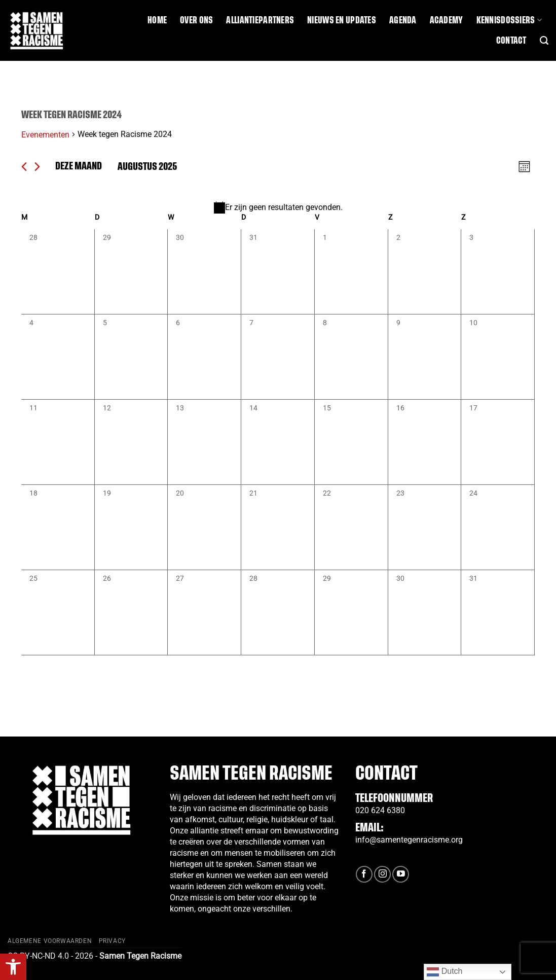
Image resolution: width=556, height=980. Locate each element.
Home (157, 20)
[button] (13, 967)
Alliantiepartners (260, 20)
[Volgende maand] (37, 167)
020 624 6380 (380, 810)
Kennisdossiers (509, 20)
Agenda (403, 20)
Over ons (196, 20)
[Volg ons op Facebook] (364, 874)
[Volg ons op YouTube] (401, 874)
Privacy (112, 941)
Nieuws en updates (342, 20)
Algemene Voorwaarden (50, 941)
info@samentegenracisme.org (409, 840)
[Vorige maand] (24, 167)
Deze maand (79, 166)
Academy (447, 20)
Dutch (444, 972)
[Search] (544, 41)
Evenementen (45, 135)
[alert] (278, 207)
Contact (511, 41)
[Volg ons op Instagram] (382, 874)
